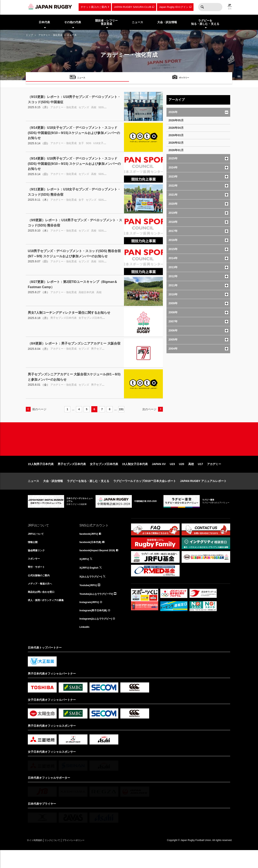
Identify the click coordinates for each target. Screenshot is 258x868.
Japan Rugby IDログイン (174, 7)
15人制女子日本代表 (135, 477)
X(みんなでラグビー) (93, 591)
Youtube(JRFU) (90, 600)
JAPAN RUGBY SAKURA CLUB (133, 7)
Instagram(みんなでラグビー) (98, 636)
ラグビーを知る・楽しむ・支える (88, 494)
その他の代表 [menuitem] (73, 22)
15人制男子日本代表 (41, 477)
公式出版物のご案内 (41, 591)
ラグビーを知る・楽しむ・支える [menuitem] (205, 22)
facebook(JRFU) (90, 547)
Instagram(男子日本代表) (96, 627)
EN (230, 9)
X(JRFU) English (91, 582)
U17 (201, 477)
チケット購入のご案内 (94, 7)
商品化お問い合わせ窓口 (43, 609)
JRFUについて (37, 547)
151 (121, 409)
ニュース (33, 494)
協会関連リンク (38, 565)
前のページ (39, 409)
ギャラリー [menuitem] (184, 78)
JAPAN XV (159, 477)
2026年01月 (176, 150)
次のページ (149, 409)
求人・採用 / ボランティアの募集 (49, 618)
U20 (182, 477)
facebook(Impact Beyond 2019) (100, 565)
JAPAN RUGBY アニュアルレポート (203, 494)
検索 (202, 7)
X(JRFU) (85, 574)
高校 (191, 477)
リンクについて (60, 858)
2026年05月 (176, 120)
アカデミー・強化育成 (50, 35)
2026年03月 (176, 135)
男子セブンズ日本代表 (72, 477)
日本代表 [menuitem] (44, 22)
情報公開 (33, 556)
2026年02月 (176, 143)
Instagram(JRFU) (91, 618)
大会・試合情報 (53, 494)
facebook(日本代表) (92, 556)
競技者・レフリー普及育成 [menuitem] (106, 22)
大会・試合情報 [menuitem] (167, 22)
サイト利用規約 (37, 858)
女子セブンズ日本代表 (104, 477)
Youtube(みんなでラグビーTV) (99, 609)
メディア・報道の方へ (42, 600)
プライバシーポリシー (87, 858)
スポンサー (35, 574)
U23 (172, 477)
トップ (29, 35)
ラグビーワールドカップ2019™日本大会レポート (145, 494)
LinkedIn (85, 645)
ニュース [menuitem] (137, 22)
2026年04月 (176, 128)
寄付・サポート (38, 582)
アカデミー (214, 477)
